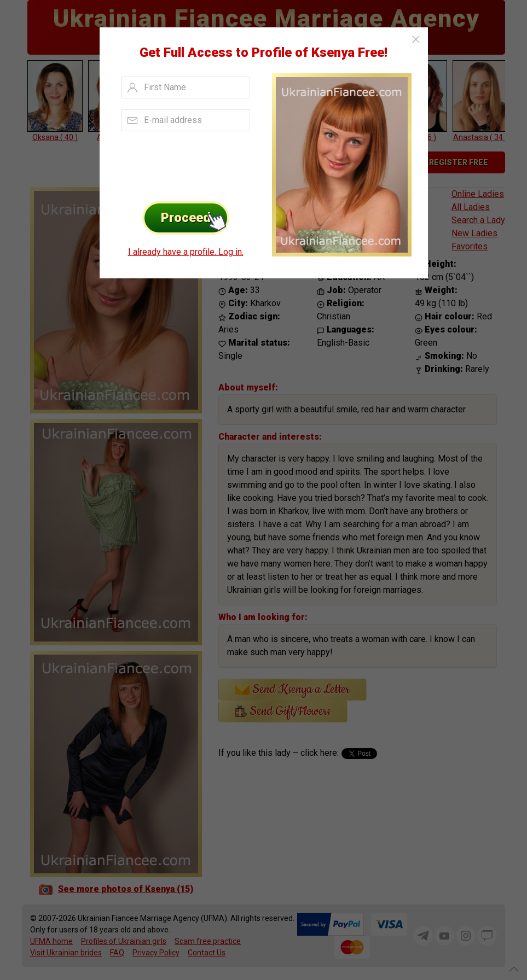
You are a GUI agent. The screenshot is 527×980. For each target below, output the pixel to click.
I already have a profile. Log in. (186, 252)
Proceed (195, 218)
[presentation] (183, 164)
